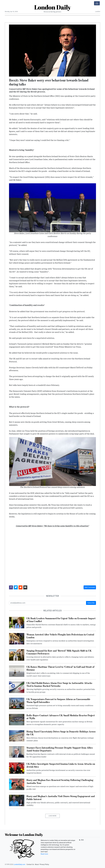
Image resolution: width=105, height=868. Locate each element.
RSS (81, 840)
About (37, 864)
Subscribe (91, 603)
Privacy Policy (44, 864)
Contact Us (30, 864)
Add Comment (90, 587)
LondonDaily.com (19, 864)
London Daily (53, 7)
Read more (44, 854)
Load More (53, 816)
